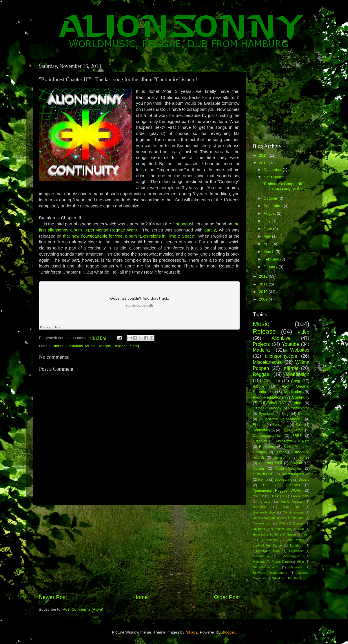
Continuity (74, 346)
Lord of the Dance (267, 545)
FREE (297, 436)
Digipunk (259, 529)
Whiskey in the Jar (285, 578)
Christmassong (293, 512)
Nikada (192, 632)
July (268, 221)
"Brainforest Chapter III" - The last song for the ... (285, 186)
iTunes (304, 457)
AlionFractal (301, 496)
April (268, 244)
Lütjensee (296, 551)
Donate (304, 414)
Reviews (296, 567)
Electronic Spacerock (281, 419)
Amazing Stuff (270, 463)
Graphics (260, 441)
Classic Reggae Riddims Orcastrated (279, 518)
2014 (264, 155)
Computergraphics (267, 436)
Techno (281, 452)
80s (284, 496)
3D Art (293, 430)
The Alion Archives (281, 485)
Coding (258, 468)
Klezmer (272, 540)
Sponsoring (283, 480)
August (270, 213)
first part (180, 224)
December (273, 170)
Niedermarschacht (266, 567)
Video (303, 332)
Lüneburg (297, 545)
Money (276, 408)
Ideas (299, 403)
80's (273, 496)
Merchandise (291, 556)
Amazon (265, 502)
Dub (301, 529)
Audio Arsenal (292, 502)
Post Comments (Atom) (83, 609)
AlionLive (281, 338)
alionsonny (282, 457)
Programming (299, 408)
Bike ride (291, 507)
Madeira (261, 350)
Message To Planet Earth (271, 562)
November (273, 177)
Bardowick (260, 507)
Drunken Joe (282, 529)
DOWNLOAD (263, 474)
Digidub (298, 523)
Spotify (304, 480)
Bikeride (297, 463)
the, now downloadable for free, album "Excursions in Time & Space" (129, 236)
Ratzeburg (267, 447)
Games (259, 408)
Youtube (290, 344)
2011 (264, 284)
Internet (290, 368)
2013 (264, 163)
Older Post (227, 597)
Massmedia (261, 556)
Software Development (270, 573)
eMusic (258, 496)
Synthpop (266, 414)
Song (134, 346)
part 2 (210, 230)
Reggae (104, 346)
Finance (259, 425)
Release (121, 346)
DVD (282, 523)
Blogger (228, 632)
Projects (261, 344)
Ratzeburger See (295, 474)
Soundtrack (262, 430)
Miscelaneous (267, 362)
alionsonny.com (281, 356)
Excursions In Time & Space (275, 534)
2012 (264, 276)
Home (141, 597)
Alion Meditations (268, 397)
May (268, 236)
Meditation (293, 392)
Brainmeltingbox (264, 512)
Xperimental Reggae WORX (277, 491)
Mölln (300, 562)
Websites (300, 350)
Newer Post (53, 597)
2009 (264, 299)
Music (90, 346)
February (272, 259)
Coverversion (262, 523)
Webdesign (298, 374)
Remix (263, 480)
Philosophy (284, 441)
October (271, 198)
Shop (300, 425)
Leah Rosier (295, 540)
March (270, 252)
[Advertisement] (139, 549)
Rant (306, 441)
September (274, 206)
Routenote (280, 425)
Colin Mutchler (288, 468)
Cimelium (272, 381)
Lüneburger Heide (266, 551)
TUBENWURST (273, 403)
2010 (264, 292)
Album (58, 346)
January (271, 267)
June (268, 229)
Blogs (286, 414)
